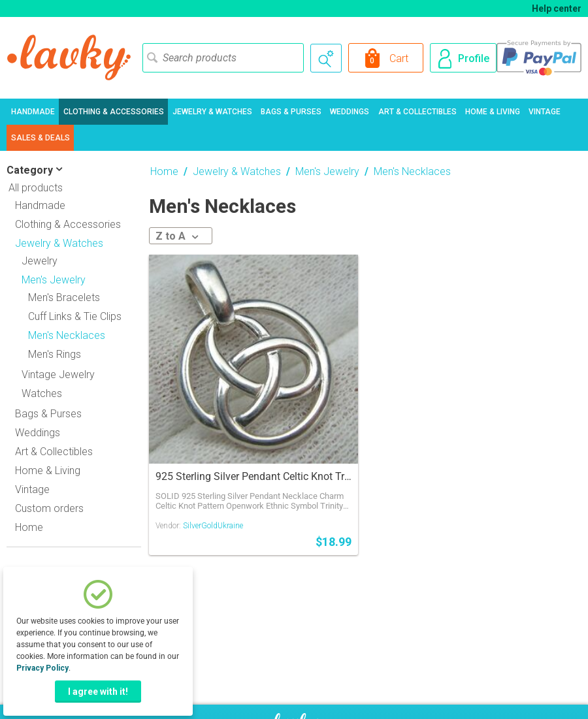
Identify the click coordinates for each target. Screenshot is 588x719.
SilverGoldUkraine (213, 526)
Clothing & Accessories (114, 112)
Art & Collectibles (417, 112)
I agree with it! (98, 692)
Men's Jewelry (327, 171)
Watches (42, 393)
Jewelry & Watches (212, 112)
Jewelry (40, 261)
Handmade (33, 112)
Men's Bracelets (64, 297)
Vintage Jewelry (58, 375)
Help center (557, 8)
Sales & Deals (41, 138)
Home (29, 527)
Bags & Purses (291, 112)
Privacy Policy (42, 668)
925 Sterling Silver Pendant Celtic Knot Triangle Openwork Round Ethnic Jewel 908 (253, 476)
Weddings (350, 112)
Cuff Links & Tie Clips (75, 316)
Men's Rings (55, 354)
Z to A (177, 236)
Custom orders (49, 508)
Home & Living (493, 112)
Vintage (545, 112)
